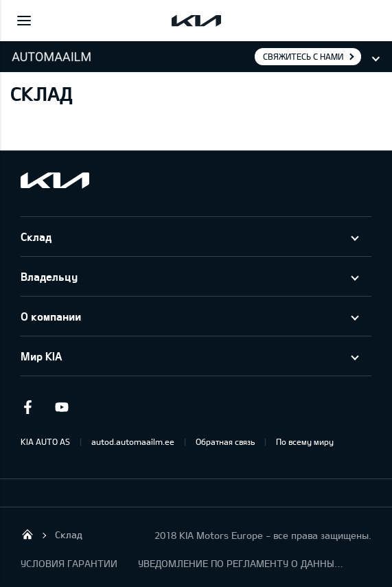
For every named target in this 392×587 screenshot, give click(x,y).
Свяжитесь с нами (303, 56)
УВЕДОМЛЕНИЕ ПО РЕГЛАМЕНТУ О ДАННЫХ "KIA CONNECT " (241, 563)
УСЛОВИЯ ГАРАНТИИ (69, 563)
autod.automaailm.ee (133, 441)
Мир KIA (41, 356)
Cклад (36, 237)
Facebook (27, 407)
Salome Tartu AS (27, 534)
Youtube (62, 407)
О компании (51, 316)
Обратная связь (225, 441)
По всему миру (305, 441)
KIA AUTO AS (45, 441)
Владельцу (49, 276)
